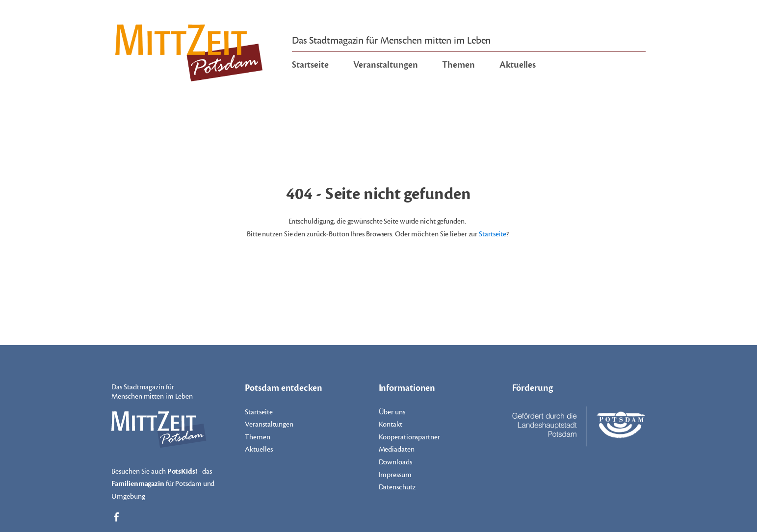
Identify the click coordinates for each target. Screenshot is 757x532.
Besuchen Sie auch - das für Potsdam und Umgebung (163, 483)
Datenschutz (397, 487)
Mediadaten (397, 449)
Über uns (392, 412)
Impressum (395, 475)
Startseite (310, 65)
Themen (458, 65)
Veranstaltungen (386, 65)
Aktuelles (518, 65)
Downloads (395, 462)
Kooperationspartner (409, 437)
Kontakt (391, 424)
